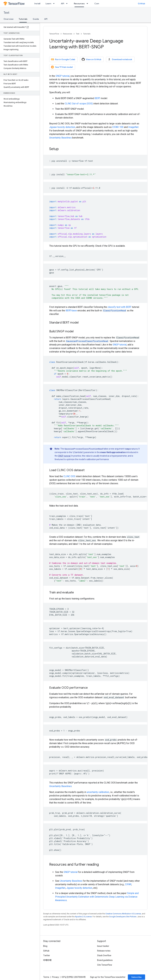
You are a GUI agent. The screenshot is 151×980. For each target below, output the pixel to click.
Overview (8, 19)
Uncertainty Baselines (60, 138)
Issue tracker (103, 946)
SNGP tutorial (63, 76)
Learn (48, 4)
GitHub (141, 4)
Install (37, 4)
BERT (97, 98)
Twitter (47, 955)
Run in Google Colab (63, 59)
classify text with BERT (120, 307)
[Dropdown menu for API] (68, 4)
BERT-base (71, 311)
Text (6, 13)
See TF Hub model (62, 67)
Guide (36, 19)
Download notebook (120, 59)
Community (100, 4)
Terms (46, 977)
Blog (45, 946)
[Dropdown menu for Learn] (55, 4)
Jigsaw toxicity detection (62, 127)
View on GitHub (91, 59)
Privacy (55, 977)
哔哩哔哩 (47, 960)
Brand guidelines (105, 960)
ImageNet (133, 127)
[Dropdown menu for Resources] (88, 4)
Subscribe (136, 977)
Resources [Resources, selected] (79, 4)
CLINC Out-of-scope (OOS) (79, 104)
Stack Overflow (104, 955)
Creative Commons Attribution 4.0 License (123, 914)
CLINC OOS (69, 476)
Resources (68, 34)
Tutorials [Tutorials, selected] (23, 19)
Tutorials (87, 34)
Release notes (104, 951)
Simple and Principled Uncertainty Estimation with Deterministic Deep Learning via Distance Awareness (97, 897)
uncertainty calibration (98, 792)
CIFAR (128, 884)
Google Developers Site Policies (123, 917)
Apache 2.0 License (83, 917)
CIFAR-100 (118, 127)
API (63, 4)
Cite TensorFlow (105, 965)
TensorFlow (54, 34)
